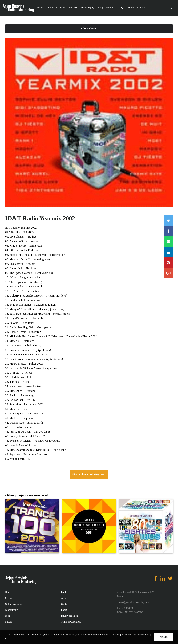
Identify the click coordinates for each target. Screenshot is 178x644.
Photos (110, 8)
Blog (100, 8)
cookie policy (144, 635)
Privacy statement (70, 616)
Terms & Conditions (71, 622)
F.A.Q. (120, 8)
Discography (88, 8)
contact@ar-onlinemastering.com (133, 602)
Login (64, 610)
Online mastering (56, 8)
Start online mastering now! (89, 474)
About (131, 8)
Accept (163, 637)
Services (73, 8)
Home (40, 8)
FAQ (63, 592)
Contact (141, 8)
